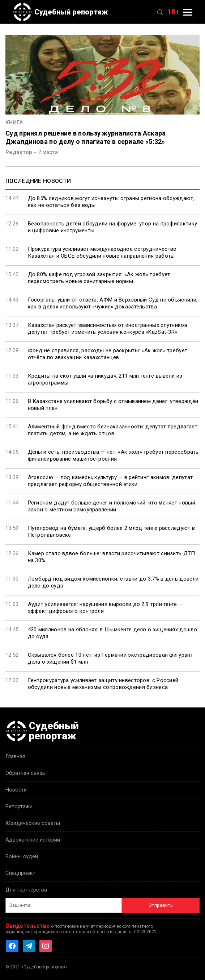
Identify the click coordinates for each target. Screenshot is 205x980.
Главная (15, 756)
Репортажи (19, 806)
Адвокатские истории (33, 840)
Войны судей (22, 856)
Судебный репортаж (60, 12)
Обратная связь (25, 773)
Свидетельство (28, 926)
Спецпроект (20, 873)
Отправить (161, 905)
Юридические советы (33, 823)
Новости (16, 790)
